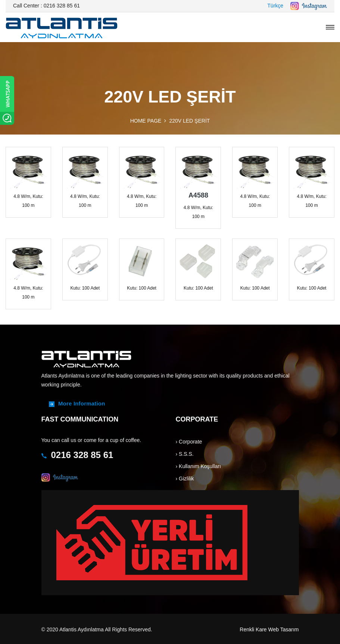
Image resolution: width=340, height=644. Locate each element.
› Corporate (189, 442)
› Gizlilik (185, 479)
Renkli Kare (253, 629)
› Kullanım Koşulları (198, 466)
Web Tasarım (284, 629)
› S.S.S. (185, 454)
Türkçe (275, 6)
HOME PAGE (146, 121)
